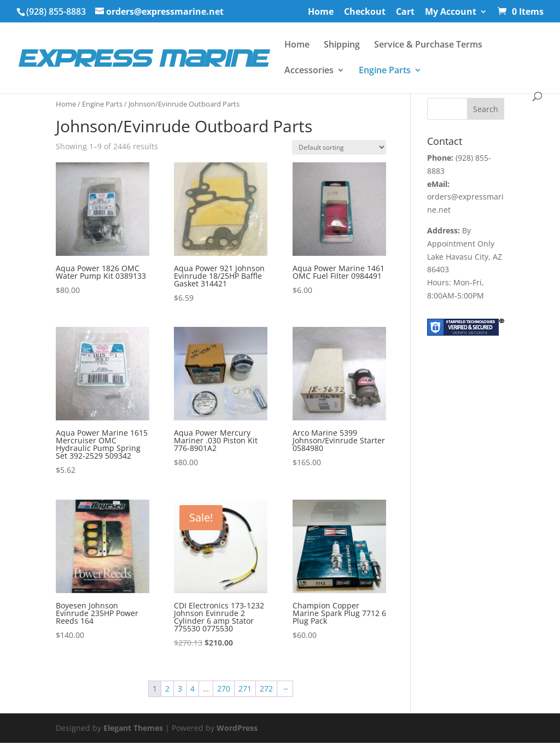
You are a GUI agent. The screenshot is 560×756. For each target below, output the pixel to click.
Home (321, 12)
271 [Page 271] (245, 688)
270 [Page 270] (224, 688)
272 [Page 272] (266, 688)
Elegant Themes (133, 728)
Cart (405, 12)
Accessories (309, 71)
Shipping (342, 45)
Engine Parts (385, 71)
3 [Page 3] (180, 688)
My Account (451, 12)
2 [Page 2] (167, 688)
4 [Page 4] (192, 688)
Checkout (365, 12)
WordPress (237, 728)
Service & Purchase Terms (428, 45)
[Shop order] (339, 147)
